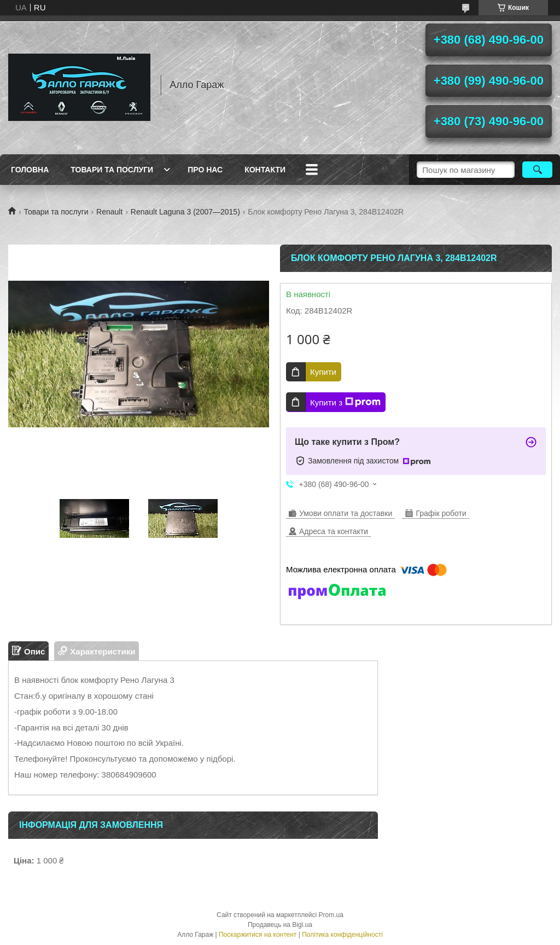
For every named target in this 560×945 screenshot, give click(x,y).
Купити (323, 372)
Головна (30, 170)
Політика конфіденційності (342, 935)
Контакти (265, 170)
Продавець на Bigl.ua (280, 925)
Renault (109, 212)
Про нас (205, 170)
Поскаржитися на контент (258, 935)
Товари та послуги (112, 170)
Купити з (345, 402)
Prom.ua (331, 915)
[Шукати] (537, 170)
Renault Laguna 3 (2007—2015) (185, 212)
